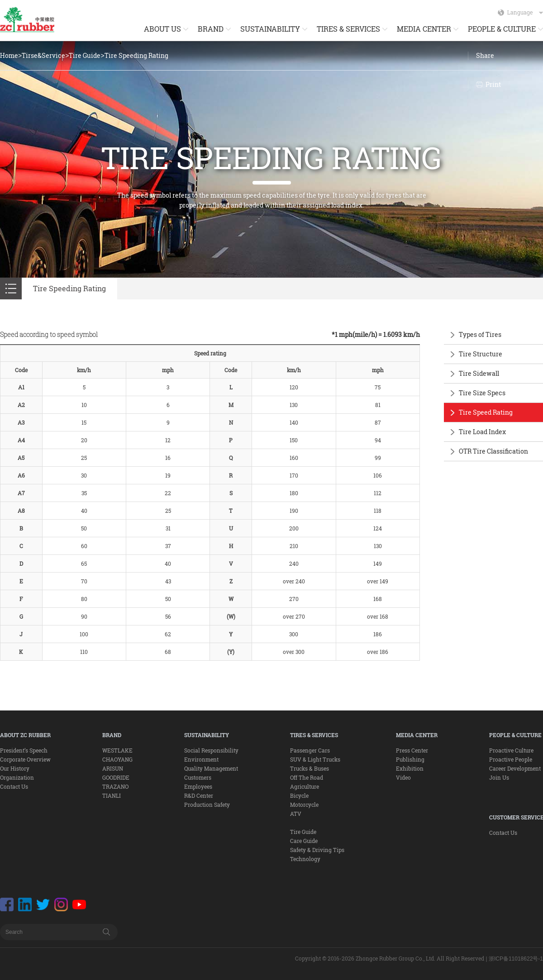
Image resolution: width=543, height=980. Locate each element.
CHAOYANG (117, 759)
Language (525, 12)
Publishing (410, 759)
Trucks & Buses (310, 768)
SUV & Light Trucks (315, 759)
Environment (201, 759)
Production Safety (207, 805)
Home (9, 55)
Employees (198, 786)
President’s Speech (24, 750)
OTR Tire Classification (493, 451)
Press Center (412, 750)
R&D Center (199, 795)
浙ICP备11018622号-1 (516, 959)
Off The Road (307, 777)
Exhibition (410, 768)
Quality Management (211, 768)
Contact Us (14, 786)
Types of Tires (480, 334)
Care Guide (304, 841)
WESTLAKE (117, 750)
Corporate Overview (25, 759)
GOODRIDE (116, 777)
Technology (305, 859)
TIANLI (112, 795)
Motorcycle (304, 805)
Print (493, 84)
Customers (198, 777)
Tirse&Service (43, 55)
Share (485, 55)
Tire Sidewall (479, 373)
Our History (15, 768)
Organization (17, 777)
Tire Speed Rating (486, 412)
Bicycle (299, 795)
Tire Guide (85, 55)
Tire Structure (481, 354)
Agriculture (305, 786)
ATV (296, 814)
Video (403, 777)
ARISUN (113, 768)
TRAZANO (115, 786)
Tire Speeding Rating (136, 55)
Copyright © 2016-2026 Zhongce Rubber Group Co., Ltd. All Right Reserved (390, 958)
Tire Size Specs (482, 393)
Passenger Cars (310, 750)
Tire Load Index (482, 432)
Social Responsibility (211, 750)
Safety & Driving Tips (317, 850)
